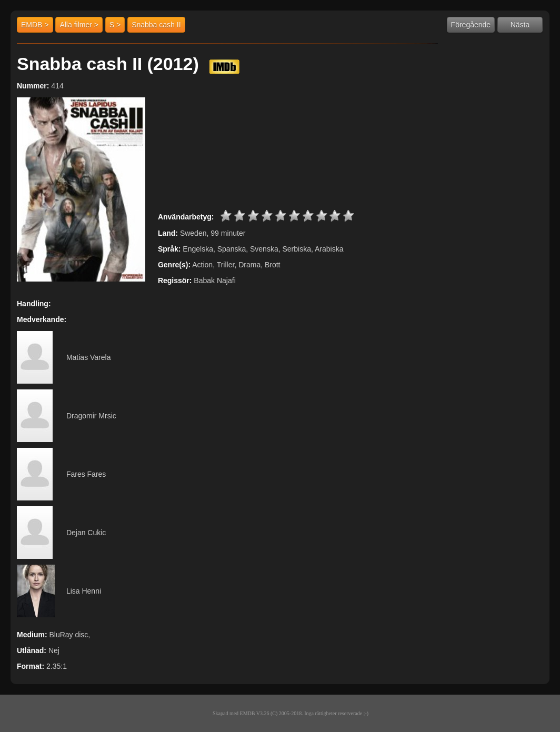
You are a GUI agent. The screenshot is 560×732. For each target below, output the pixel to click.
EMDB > (35, 25)
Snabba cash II (156, 25)
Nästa (520, 25)
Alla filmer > (79, 25)
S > (115, 25)
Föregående (471, 25)
